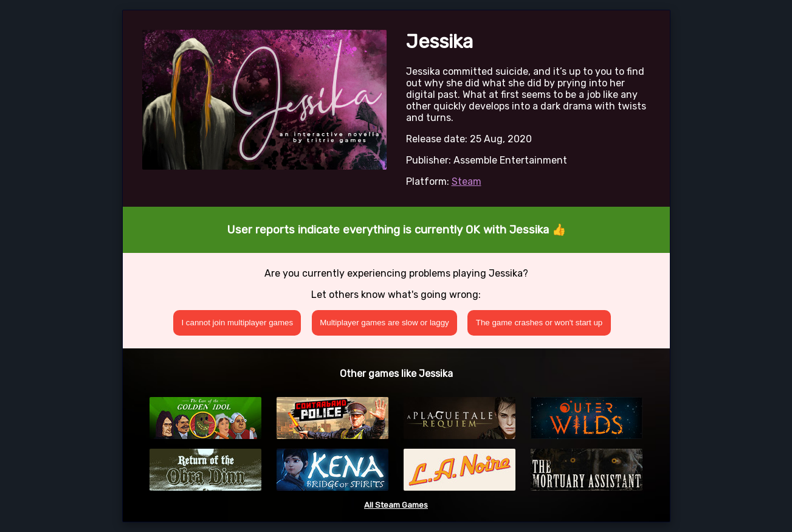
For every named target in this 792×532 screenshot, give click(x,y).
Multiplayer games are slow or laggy (384, 323)
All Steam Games (396, 505)
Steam (467, 181)
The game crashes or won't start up (539, 323)
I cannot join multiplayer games (237, 323)
